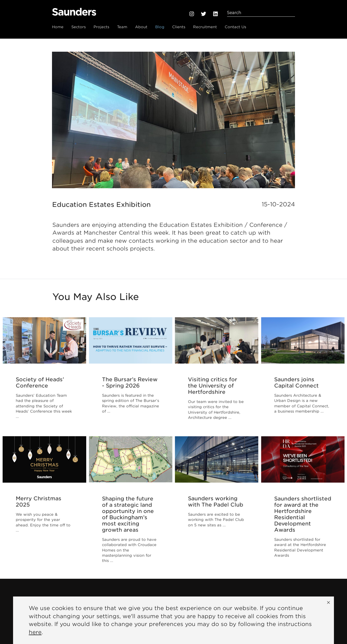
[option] (173, 120)
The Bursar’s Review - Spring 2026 (130, 386)
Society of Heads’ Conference (40, 386)
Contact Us (235, 27)
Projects (101, 27)
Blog (160, 27)
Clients (179, 27)
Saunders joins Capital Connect (297, 386)
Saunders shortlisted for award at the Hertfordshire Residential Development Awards (303, 521)
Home (58, 27)
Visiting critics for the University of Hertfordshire (213, 390)
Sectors (79, 27)
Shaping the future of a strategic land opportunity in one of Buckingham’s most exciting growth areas (128, 521)
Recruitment (205, 27)
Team (122, 27)
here (35, 632)
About (141, 27)
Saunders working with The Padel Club (216, 505)
